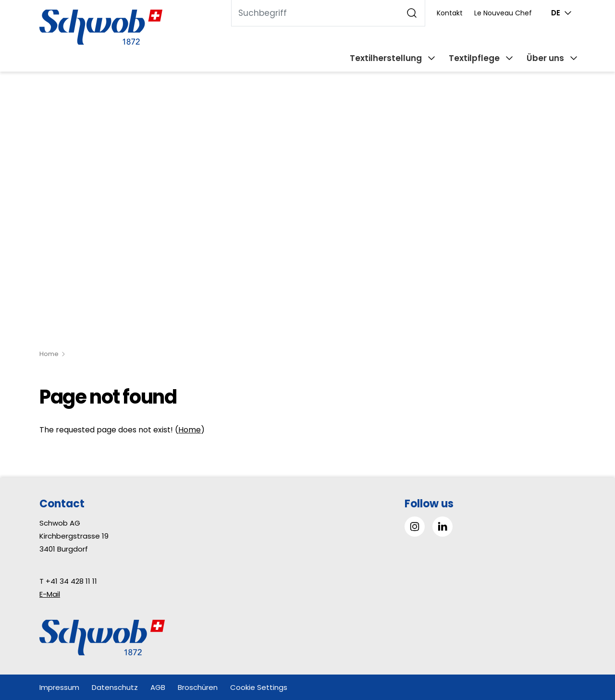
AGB (158, 687)
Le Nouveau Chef (503, 13)
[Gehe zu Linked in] (443, 527)
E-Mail (50, 594)
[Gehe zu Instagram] (415, 527)
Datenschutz (115, 687)
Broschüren (198, 687)
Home (49, 354)
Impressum (59, 687)
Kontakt (450, 13)
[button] (586, 640)
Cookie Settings (259, 687)
